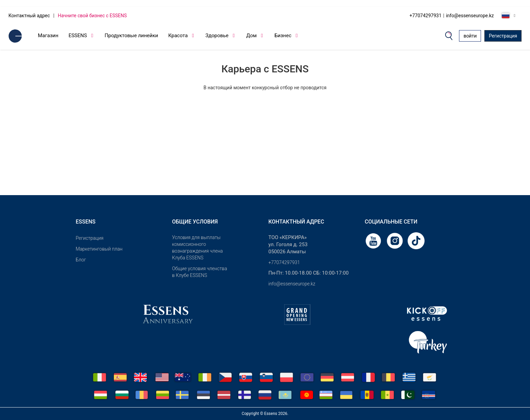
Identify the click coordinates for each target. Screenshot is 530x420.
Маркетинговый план (99, 249)
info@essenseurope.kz (470, 16)
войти (470, 36)
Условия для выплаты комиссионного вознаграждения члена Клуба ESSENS (197, 248)
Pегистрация (90, 238)
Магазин (48, 36)
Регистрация (503, 36)
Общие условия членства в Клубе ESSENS (200, 272)
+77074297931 (426, 16)
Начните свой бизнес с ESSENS (92, 16)
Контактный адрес (29, 16)
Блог (81, 260)
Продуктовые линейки (131, 36)
